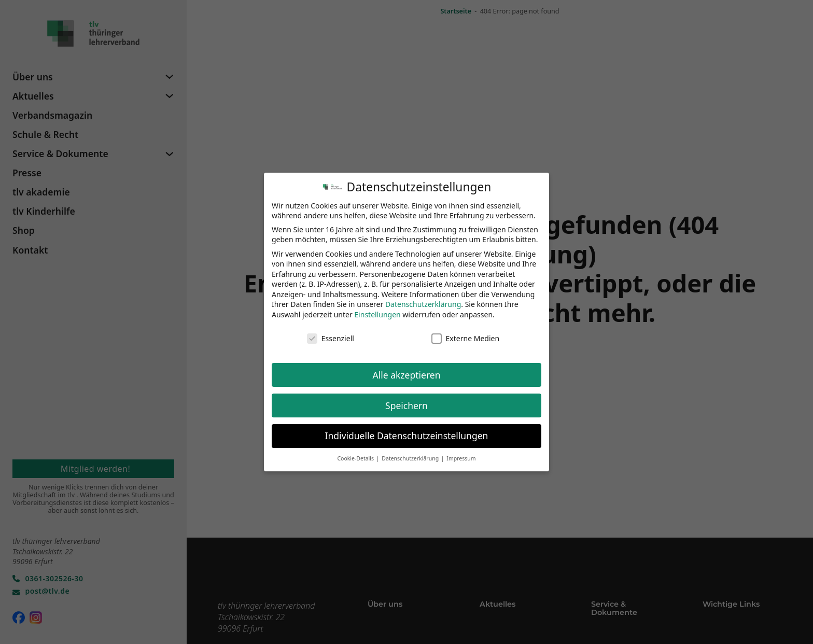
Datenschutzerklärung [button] (411, 455)
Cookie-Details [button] (356, 455)
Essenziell (331, 334)
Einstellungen (377, 310)
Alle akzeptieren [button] (407, 371)
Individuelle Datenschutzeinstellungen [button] (407, 432)
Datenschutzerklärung (423, 300)
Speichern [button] (406, 401)
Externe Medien (465, 334)
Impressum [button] (461, 455)
